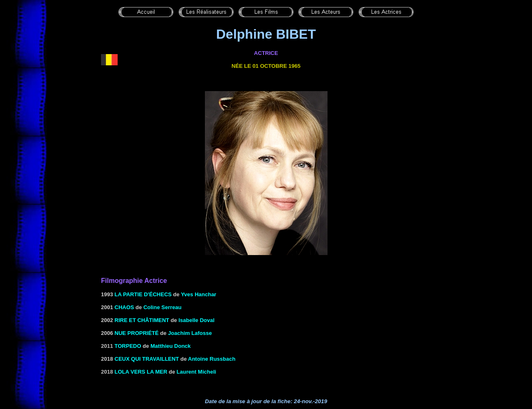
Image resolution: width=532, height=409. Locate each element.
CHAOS (124, 307)
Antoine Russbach (212, 359)
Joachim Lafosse (190, 333)
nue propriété (137, 333)
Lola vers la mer (141, 372)
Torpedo (128, 346)
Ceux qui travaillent (147, 359)
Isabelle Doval (196, 320)
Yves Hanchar (198, 294)
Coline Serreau (163, 307)
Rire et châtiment (142, 320)
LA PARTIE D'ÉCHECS (143, 294)
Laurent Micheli (196, 372)
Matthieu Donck (171, 346)
